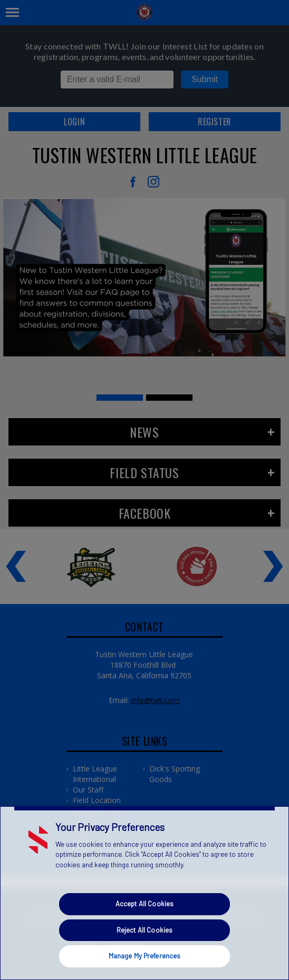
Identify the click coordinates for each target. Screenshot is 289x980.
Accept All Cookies (144, 904)
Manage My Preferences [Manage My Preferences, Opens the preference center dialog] (145, 956)
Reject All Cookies (144, 930)
